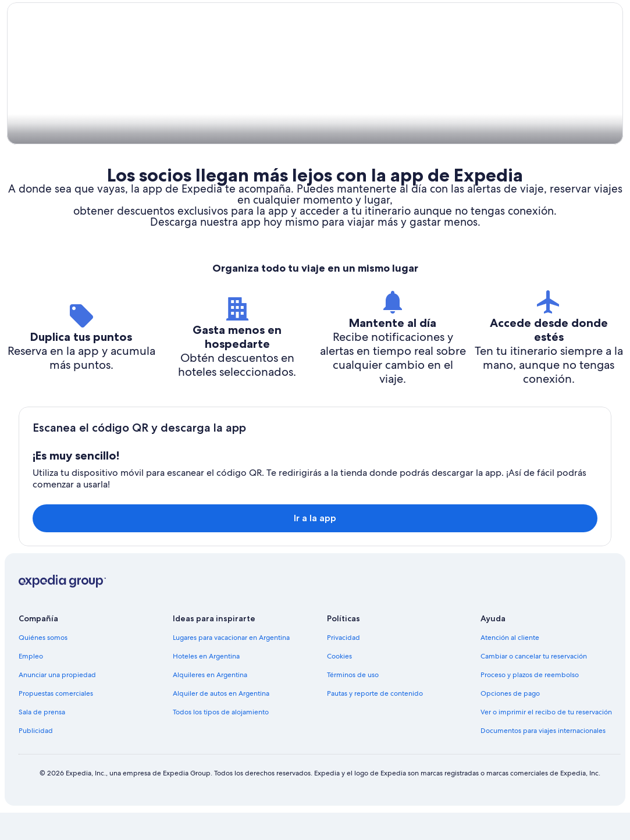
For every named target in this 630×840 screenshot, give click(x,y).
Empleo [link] (31, 684)
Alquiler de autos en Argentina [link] (221, 721)
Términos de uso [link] (353, 702)
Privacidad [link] (344, 665)
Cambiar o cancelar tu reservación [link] (534, 684)
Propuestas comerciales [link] (56, 721)
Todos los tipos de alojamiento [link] (221, 739)
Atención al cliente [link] (510, 665)
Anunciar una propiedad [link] (57, 702)
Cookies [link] (339, 684)
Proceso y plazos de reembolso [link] (530, 702)
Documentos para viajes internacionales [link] (543, 758)
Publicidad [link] (36, 758)
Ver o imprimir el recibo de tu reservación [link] (546, 739)
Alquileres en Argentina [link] (210, 702)
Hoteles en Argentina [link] (206, 684)
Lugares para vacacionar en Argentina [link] (231, 665)
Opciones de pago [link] (510, 721)
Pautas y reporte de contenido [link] (375, 721)
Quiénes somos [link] (43, 665)
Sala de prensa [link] (42, 739)
